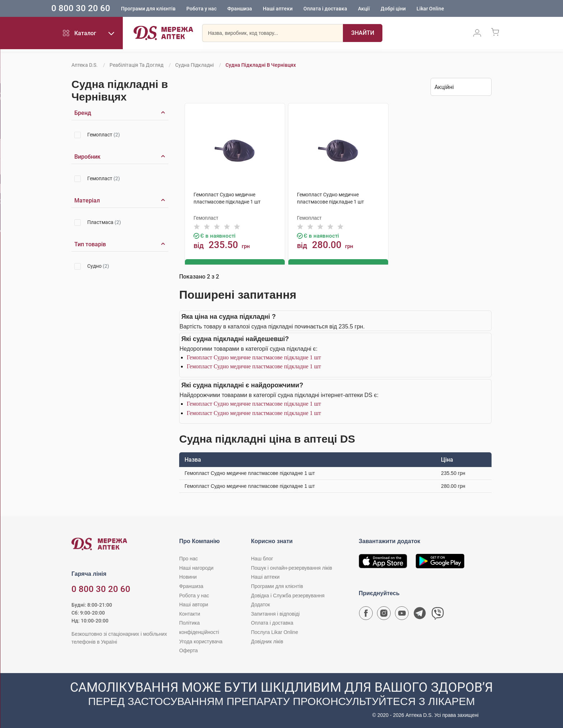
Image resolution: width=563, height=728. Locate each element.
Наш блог (262, 558)
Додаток (260, 604)
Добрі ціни (409, 9)
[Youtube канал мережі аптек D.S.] (402, 615)
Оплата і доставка (341, 9)
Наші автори (194, 604)
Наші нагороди (196, 567)
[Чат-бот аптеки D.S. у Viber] (438, 615)
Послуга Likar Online (274, 632)
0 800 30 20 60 (97, 9)
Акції (380, 9)
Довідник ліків (267, 641)
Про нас (189, 558)
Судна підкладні (194, 65)
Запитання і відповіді (275, 613)
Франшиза (255, 9)
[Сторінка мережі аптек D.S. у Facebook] (366, 615)
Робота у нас (217, 9)
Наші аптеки (294, 9)
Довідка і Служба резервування (288, 595)
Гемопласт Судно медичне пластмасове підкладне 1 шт (254, 357)
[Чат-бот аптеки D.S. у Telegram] (420, 615)
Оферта (189, 650)
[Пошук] (363, 34)
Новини (188, 577)
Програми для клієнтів (164, 9)
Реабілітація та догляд (136, 65)
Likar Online (446, 9)
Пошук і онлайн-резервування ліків (292, 567)
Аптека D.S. (85, 65)
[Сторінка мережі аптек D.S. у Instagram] (384, 615)
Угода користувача (201, 641)
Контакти (190, 613)
